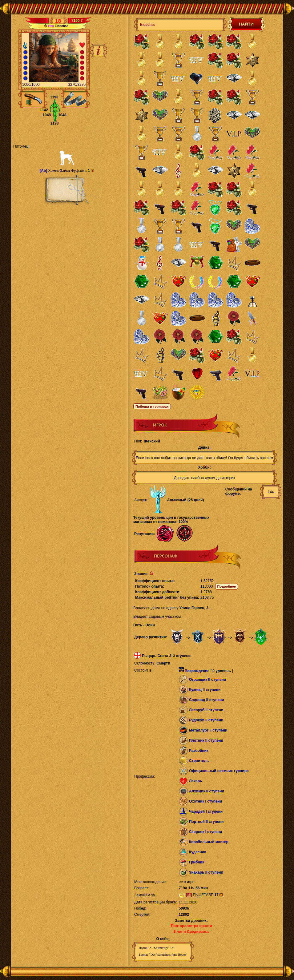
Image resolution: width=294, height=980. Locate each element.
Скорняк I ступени (206, 832)
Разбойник (199, 751)
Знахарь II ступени (206, 872)
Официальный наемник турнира (219, 771)
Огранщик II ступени (208, 680)
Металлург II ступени (208, 730)
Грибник (197, 862)
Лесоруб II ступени (206, 710)
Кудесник (197, 852)
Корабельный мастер (209, 842)
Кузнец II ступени (205, 690)
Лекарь (195, 781)
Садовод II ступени (207, 700)
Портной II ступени (206, 822)
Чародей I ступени (206, 811)
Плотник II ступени (206, 740)
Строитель (199, 761)
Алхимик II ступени (207, 791)
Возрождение (197, 671)
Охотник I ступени (205, 801)
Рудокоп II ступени (206, 720)
